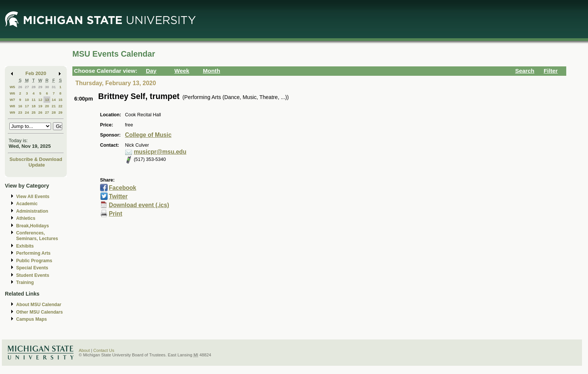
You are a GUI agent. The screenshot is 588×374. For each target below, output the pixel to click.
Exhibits (25, 246)
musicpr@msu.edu (160, 152)
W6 (13, 93)
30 (47, 87)
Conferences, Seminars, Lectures (37, 236)
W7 (13, 100)
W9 (13, 112)
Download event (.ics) (139, 205)
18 (34, 106)
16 (20, 106)
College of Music (148, 135)
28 (34, 87)
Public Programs (34, 261)
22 (61, 106)
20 (47, 106)
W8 (13, 106)
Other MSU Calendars (40, 312)
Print (115, 214)
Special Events (32, 268)
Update (37, 165)
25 (34, 112)
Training (25, 282)
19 (40, 106)
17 (27, 106)
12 (40, 100)
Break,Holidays (33, 226)
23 (20, 112)
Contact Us (104, 350)
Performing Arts (33, 253)
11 (34, 100)
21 (54, 106)
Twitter (118, 196)
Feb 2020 (36, 73)
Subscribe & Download (36, 159)
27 (27, 87)
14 (54, 100)
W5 (13, 87)
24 (27, 112)
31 (54, 87)
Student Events (33, 275)
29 (40, 87)
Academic (27, 204)
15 (61, 100)
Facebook (122, 188)
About (84, 350)
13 (47, 100)
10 (27, 100)
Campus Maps (31, 319)
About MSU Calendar (39, 305)
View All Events (33, 197)
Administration (32, 211)
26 (20, 87)
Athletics (26, 218)
